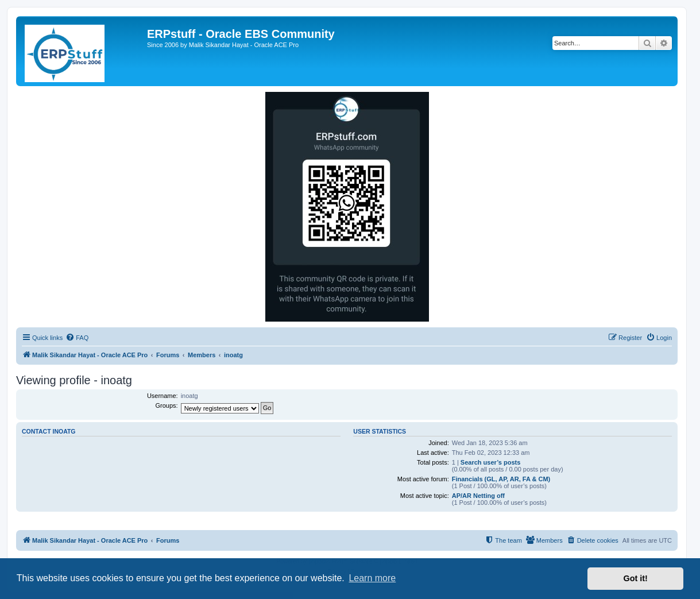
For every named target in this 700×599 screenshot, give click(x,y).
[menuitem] (77, 338)
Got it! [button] (636, 578)
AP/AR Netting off (478, 496)
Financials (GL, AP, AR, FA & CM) (501, 479)
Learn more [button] (372, 578)
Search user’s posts (491, 462)
